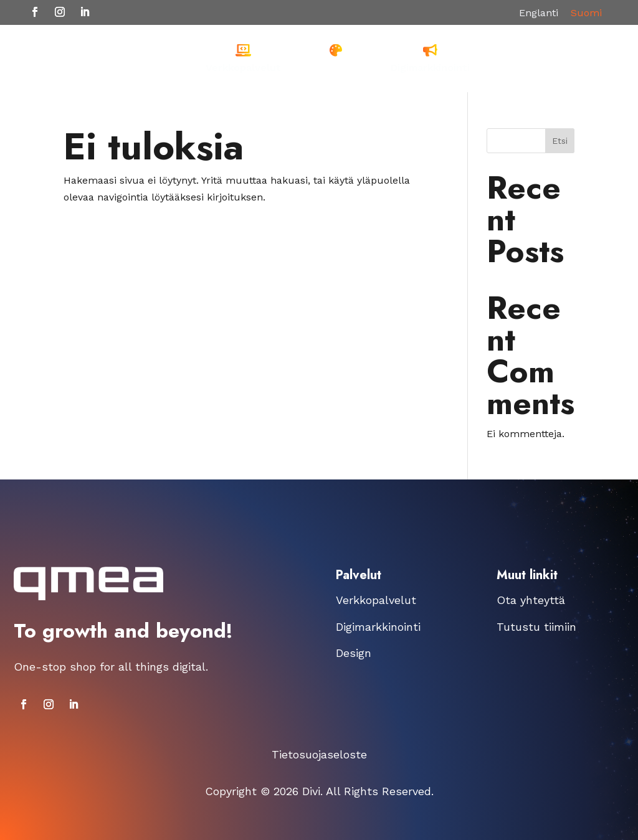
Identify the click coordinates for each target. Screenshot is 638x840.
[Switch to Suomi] (586, 13)
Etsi (560, 141)
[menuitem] (243, 59)
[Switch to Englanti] (539, 13)
